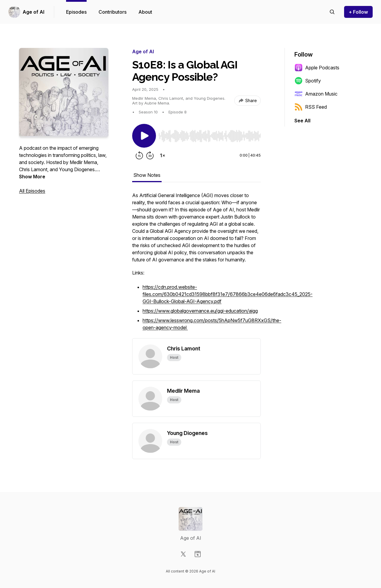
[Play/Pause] (144, 136)
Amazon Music (316, 94)
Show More (32, 177)
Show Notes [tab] (147, 175)
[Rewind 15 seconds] (139, 155)
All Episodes (32, 191)
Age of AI (33, 12)
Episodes (76, 12)
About (145, 12)
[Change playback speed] (163, 155)
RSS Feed (311, 107)
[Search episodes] (332, 12)
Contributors (113, 12)
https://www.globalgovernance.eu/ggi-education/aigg (200, 311)
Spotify (308, 81)
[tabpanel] (196, 265)
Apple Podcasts (317, 68)
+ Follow (358, 12)
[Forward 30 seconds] (150, 155)
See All (302, 121)
